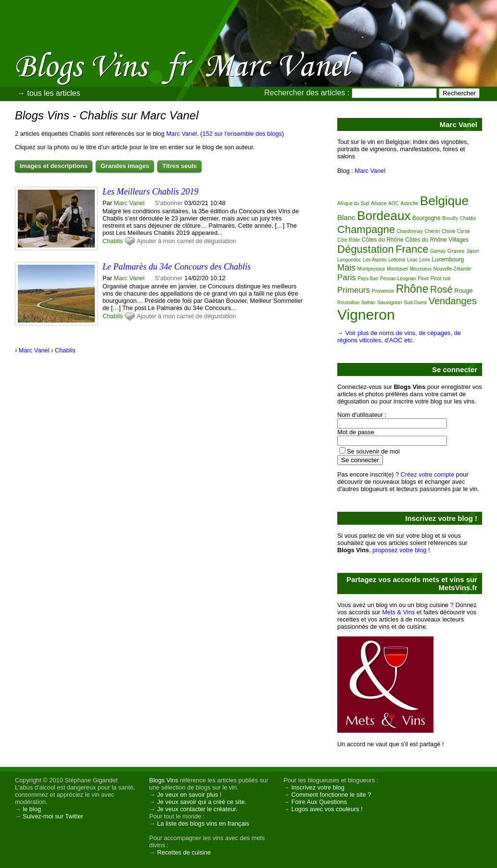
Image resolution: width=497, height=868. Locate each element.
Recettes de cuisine (184, 852)
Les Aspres (375, 260)
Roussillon (348, 303)
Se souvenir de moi (373, 451)
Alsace (379, 203)
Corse (464, 231)
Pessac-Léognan (398, 279)
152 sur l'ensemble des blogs (242, 134)
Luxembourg (448, 259)
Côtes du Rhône (383, 240)
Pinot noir (441, 279)
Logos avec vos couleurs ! (327, 809)
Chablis (113, 241)
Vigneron (366, 315)
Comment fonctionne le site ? (331, 795)
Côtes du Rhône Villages (437, 240)
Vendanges (453, 301)
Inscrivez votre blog (318, 787)
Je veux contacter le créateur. (197, 809)
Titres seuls (179, 166)
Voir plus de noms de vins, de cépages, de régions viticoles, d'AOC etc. (399, 337)
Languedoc (349, 260)
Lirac (412, 260)
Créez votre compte (428, 474)
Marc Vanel (181, 134)
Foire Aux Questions (319, 802)
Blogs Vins (164, 780)
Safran (368, 303)
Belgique (444, 201)
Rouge (463, 291)
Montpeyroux (371, 269)
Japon (473, 251)
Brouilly (450, 218)
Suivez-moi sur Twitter (53, 816)
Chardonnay (409, 231)
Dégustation (365, 249)
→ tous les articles (49, 93)
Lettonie (397, 260)
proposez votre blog (399, 550)
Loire (425, 260)
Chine (449, 231)
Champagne (366, 229)
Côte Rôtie (349, 240)
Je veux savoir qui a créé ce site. (202, 802)
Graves (456, 251)
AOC (394, 203)
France (412, 249)
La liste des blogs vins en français (203, 823)
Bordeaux (384, 216)
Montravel (397, 269)
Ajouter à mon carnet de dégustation (186, 241)
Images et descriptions (54, 166)
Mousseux (421, 269)
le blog (32, 809)
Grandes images (125, 166)
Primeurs (354, 290)
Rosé (441, 289)
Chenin (433, 231)
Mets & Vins (398, 612)
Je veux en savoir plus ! (189, 795)
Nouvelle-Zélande (452, 269)
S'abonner (169, 203)
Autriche (410, 203)
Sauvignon (390, 302)
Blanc (346, 217)
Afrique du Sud (353, 203)
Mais (346, 268)
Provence (383, 291)
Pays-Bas (368, 279)
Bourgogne (427, 218)
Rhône (412, 289)
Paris (347, 278)
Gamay (438, 251)
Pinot (423, 279)
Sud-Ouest (415, 303)
